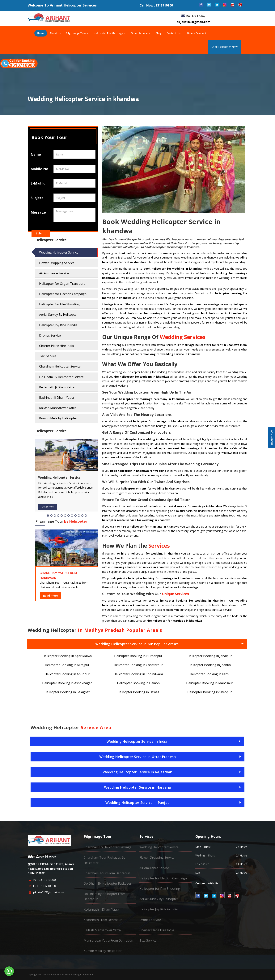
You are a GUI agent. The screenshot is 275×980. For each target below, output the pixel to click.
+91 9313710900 (44, 880)
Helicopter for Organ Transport (62, 284)
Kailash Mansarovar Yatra (58, 408)
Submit (41, 233)
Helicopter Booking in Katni (210, 674)
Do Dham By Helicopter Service (61, 377)
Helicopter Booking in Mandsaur (210, 683)
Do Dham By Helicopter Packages (108, 883)
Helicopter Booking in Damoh (138, 683)
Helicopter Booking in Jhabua (210, 665)
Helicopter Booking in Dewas (138, 692)
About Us (55, 33)
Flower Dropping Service (57, 263)
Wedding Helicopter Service (59, 252)
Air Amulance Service (54, 273)
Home (41, 33)
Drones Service (50, 335)
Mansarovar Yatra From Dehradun (108, 940)
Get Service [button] (48, 507)
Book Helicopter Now (224, 47)
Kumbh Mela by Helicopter (58, 418)
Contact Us (174, 33)
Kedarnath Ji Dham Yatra (57, 387)
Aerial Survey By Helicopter (59, 315)
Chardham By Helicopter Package (108, 847)
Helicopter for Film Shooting (59, 304)
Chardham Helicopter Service (60, 366)
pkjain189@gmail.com (49, 892)
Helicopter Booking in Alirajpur (67, 665)
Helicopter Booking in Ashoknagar (67, 683)
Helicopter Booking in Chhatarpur (138, 665)
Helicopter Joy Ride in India (58, 325)
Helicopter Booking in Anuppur (67, 674)
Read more (50, 596)
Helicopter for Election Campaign (63, 294)
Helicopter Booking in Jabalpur (210, 656)
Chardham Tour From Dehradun (107, 873)
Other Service (141, 33)
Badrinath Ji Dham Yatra (56, 398)
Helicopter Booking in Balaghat (67, 692)
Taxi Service (48, 356)
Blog (158, 33)
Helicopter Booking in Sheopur (210, 692)
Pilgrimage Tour (77, 33)
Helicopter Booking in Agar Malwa (67, 656)
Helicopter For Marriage (110, 33)
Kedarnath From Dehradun (103, 920)
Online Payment (197, 33)
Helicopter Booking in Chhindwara (138, 674)
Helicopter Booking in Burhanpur (138, 656)
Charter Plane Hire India (56, 346)
